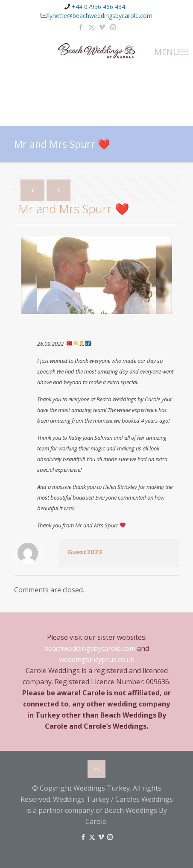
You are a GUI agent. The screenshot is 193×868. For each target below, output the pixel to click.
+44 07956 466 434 (98, 7)
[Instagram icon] (113, 27)
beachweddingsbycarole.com (90, 648)
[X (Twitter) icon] (92, 27)
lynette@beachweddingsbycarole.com (100, 16)
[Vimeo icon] (102, 27)
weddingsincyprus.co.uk (97, 659)
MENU (171, 51)
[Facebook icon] (81, 27)
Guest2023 (85, 552)
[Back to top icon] (96, 769)
